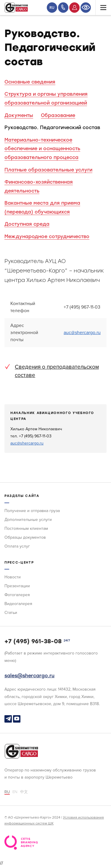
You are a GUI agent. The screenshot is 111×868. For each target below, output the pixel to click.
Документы (19, 115)
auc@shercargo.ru (82, 333)
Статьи (11, 613)
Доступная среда (27, 224)
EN (15, 792)
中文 (24, 792)
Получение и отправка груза (32, 511)
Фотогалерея (17, 595)
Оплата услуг (17, 546)
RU (52, 8)
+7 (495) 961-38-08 (33, 641)
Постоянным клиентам (26, 528)
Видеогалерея (18, 604)
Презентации (17, 586)
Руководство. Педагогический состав (52, 127)
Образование (58, 115)
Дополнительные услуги (28, 520)
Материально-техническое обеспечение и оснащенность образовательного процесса (42, 149)
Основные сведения (30, 82)
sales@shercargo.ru (29, 676)
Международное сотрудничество (47, 236)
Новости (13, 577)
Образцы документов (25, 537)
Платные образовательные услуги (48, 170)
